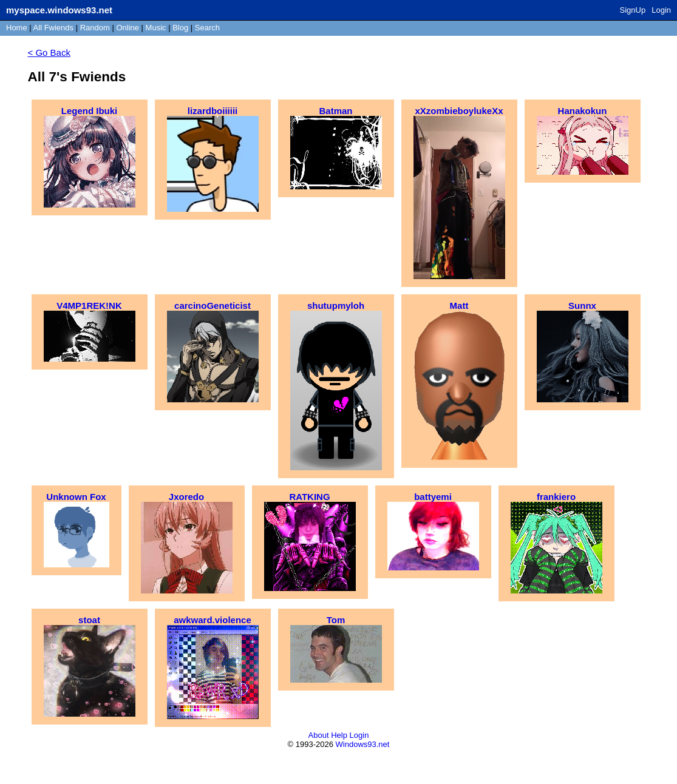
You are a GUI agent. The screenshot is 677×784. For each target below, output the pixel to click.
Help (339, 735)
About (319, 735)
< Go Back (49, 52)
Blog (180, 28)
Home (17, 28)
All (53, 28)
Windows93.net (363, 744)
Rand (95, 28)
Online (128, 28)
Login (661, 10)
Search (207, 28)
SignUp (633, 10)
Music (156, 28)
